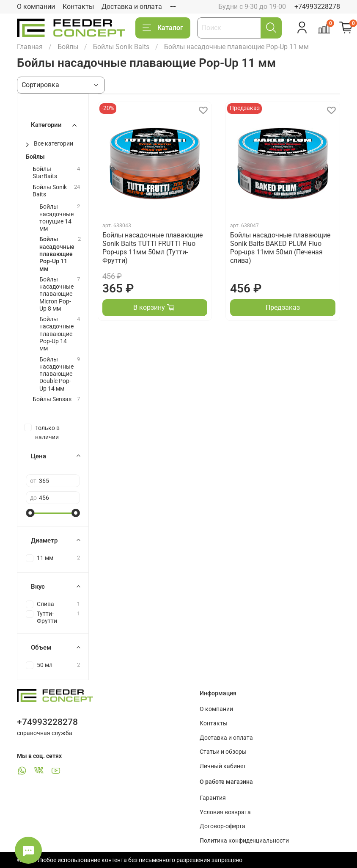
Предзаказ (283, 307)
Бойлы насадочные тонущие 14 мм (56, 218)
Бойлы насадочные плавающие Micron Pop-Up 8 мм (56, 294)
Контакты (78, 7)
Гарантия (213, 798)
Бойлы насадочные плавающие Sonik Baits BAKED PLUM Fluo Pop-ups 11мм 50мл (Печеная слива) (280, 248)
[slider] (30, 513)
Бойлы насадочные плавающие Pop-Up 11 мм (57, 254)
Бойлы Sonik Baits (121, 47)
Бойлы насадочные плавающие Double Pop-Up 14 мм (56, 374)
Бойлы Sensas (52, 399)
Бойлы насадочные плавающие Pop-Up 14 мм (56, 334)
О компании (36, 7)
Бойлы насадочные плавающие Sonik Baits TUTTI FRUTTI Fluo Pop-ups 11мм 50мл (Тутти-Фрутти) (152, 248)
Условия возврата (225, 812)
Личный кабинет (223, 766)
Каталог (163, 28)
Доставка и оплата (132, 7)
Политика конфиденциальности (244, 841)
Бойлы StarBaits (45, 173)
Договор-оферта (222, 826)
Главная (30, 47)
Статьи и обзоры (223, 752)
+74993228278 (317, 7)
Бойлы (68, 47)
